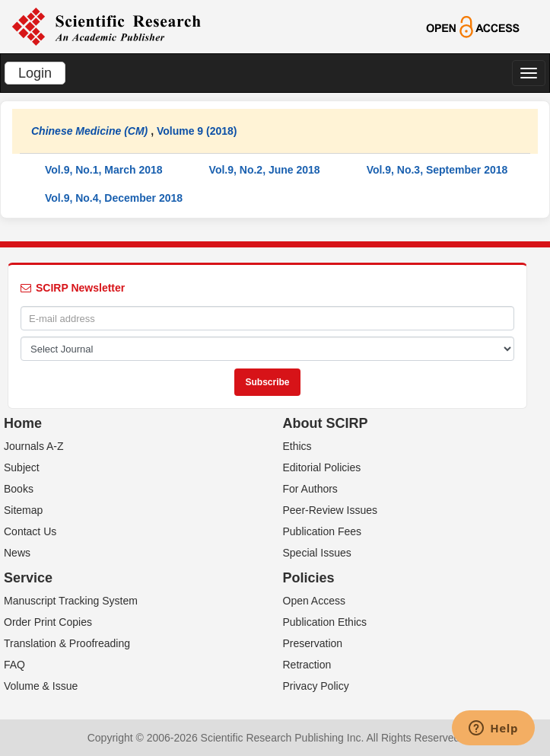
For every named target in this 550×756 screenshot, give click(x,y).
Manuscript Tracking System (71, 601)
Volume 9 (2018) (197, 131)
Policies (309, 578)
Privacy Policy (316, 686)
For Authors (310, 489)
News (17, 553)
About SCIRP (326, 423)
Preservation (313, 643)
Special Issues (317, 553)
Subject (22, 467)
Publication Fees (323, 531)
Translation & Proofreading (67, 643)
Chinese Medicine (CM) (89, 131)
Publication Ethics (325, 622)
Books (19, 489)
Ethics (297, 446)
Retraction (307, 665)
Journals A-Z (34, 446)
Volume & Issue (41, 686)
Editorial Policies (322, 467)
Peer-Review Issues (331, 510)
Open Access (315, 601)
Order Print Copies (48, 622)
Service (28, 578)
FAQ (14, 665)
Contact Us (30, 531)
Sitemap (23, 510)
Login (35, 73)
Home (23, 423)
